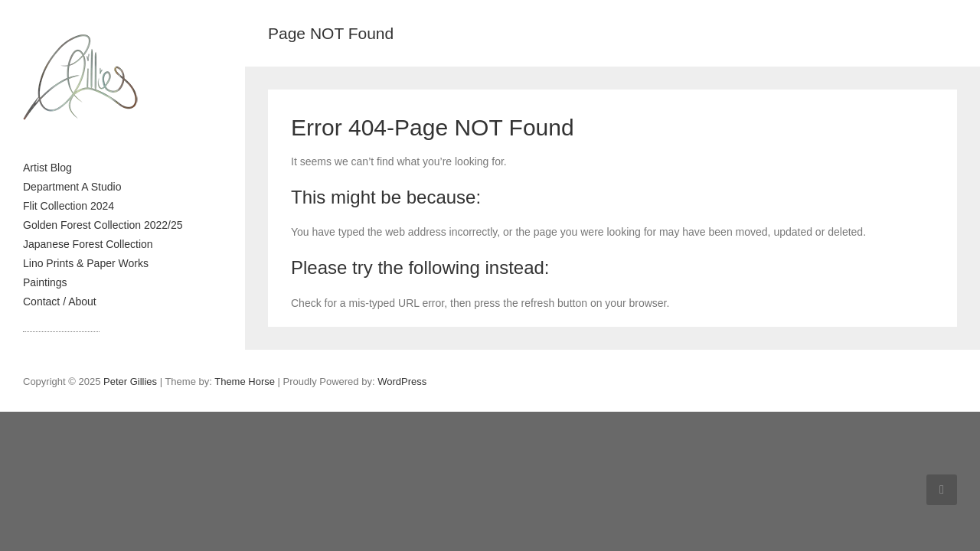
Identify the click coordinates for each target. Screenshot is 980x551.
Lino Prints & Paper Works (86, 263)
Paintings (45, 282)
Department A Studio (72, 187)
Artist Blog (47, 168)
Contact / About (60, 302)
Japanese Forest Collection (88, 244)
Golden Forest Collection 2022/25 (103, 225)
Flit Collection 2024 (69, 206)
